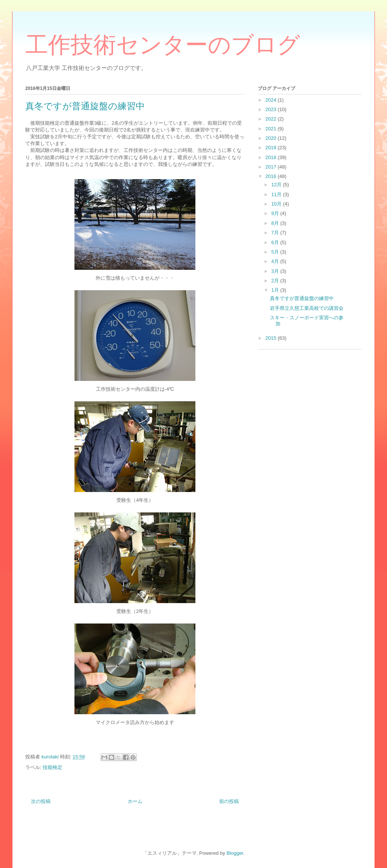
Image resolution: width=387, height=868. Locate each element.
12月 (277, 185)
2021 (272, 129)
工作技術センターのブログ (163, 45)
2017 (272, 167)
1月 (276, 290)
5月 (276, 252)
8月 (276, 223)
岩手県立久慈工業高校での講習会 (307, 308)
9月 (276, 213)
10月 (277, 204)
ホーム (135, 801)
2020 (272, 138)
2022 (272, 119)
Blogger (235, 853)
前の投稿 (229, 801)
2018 (272, 157)
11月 (277, 194)
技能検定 (53, 767)
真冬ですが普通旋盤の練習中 (302, 298)
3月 (276, 271)
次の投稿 (41, 801)
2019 (272, 148)
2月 (276, 281)
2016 (272, 176)
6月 (276, 242)
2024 (272, 100)
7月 (276, 233)
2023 (272, 109)
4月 (276, 261)
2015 (272, 338)
